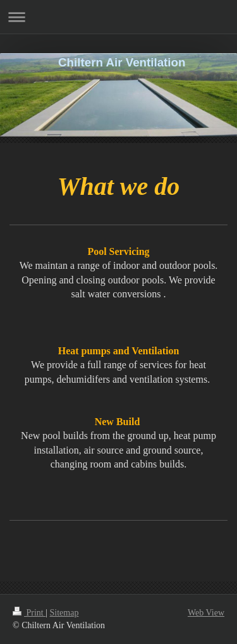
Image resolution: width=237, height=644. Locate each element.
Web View (206, 613)
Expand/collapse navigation (118, 17)
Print (29, 613)
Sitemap (64, 613)
